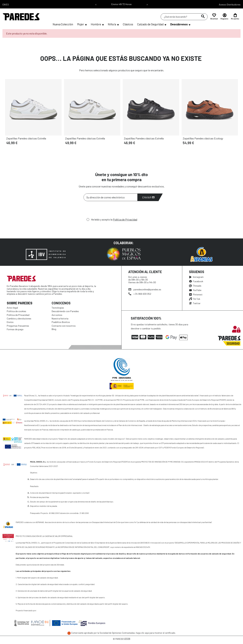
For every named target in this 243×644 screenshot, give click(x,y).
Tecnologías (58, 308)
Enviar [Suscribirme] (148, 197)
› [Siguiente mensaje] (147, 4)
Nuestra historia (60, 318)
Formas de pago (15, 329)
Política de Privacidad (125, 219)
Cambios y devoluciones (19, 318)
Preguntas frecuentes (18, 326)
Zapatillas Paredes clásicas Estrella (26, 138)
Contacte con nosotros (64, 326)
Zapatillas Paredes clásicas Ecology (203, 138)
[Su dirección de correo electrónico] (111, 197)
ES (7, 5)
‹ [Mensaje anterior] (96, 4)
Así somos (57, 315)
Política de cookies (16, 311)
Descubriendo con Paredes (65, 311)
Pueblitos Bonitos (61, 322)
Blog (54, 329)
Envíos (10, 322)
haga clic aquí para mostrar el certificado (156, 633)
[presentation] (109, 210)
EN (4, 5)
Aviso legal (12, 308)
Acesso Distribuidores (230, 5)
